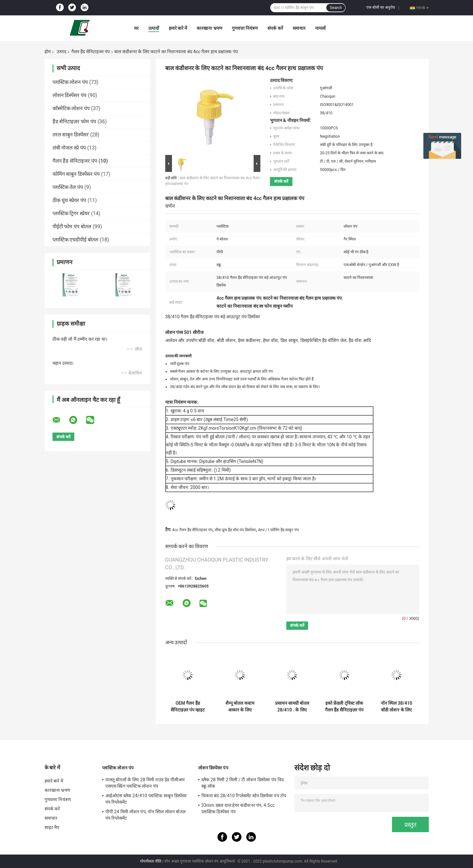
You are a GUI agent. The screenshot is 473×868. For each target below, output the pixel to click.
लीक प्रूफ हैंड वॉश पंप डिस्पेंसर (235, 530)
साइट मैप (52, 827)
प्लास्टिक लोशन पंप (70, 82)
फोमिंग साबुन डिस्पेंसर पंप (76, 174)
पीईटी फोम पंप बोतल (72, 227)
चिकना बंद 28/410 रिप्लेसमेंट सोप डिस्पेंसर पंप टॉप (244, 796)
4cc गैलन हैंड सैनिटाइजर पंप (192, 530)
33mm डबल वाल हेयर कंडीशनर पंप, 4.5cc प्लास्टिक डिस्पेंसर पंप (238, 808)
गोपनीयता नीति (151, 861)
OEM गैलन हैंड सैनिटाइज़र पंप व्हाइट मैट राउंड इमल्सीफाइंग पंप (188, 707)
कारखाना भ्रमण (209, 28)
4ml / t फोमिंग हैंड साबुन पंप (278, 530)
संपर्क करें (275, 28)
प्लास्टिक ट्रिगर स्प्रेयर (71, 213)
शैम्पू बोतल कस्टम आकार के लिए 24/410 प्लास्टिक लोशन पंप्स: (240, 707)
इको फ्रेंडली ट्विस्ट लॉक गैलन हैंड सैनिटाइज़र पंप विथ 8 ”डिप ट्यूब (344, 707)
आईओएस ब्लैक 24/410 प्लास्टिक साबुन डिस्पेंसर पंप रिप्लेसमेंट (146, 799)
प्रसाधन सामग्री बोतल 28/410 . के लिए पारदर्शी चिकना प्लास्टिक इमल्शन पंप (292, 707)
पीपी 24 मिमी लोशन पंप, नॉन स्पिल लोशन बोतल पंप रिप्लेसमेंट (145, 815)
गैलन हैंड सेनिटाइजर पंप (91, 52)
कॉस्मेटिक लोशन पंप (71, 108)
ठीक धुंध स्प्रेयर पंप (69, 200)
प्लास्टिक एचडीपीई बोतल (76, 240)
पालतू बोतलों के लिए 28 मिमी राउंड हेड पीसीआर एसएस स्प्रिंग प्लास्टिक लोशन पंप (145, 783)
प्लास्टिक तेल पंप (68, 187)
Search (336, 8)
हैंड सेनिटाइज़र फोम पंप (74, 122)
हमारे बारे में (178, 28)
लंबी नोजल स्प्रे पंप (69, 148)
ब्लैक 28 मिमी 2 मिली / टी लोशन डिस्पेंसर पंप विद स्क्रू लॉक (243, 783)
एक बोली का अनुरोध (381, 7)
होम (48, 52)
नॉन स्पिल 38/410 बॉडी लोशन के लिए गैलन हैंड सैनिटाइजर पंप (396, 707)
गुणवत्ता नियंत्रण (245, 28)
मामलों (320, 28)
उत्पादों (154, 28)
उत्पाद (61, 52)
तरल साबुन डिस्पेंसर (71, 135)
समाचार (299, 28)
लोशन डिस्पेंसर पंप (70, 95)
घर (136, 28)
